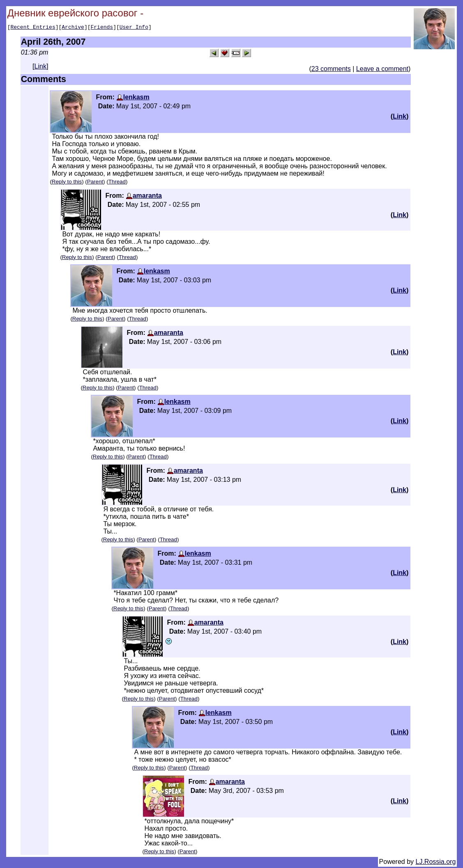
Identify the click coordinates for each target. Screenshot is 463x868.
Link (40, 68)
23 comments (331, 70)
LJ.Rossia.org (436, 863)
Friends (102, 28)
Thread (117, 183)
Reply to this (67, 183)
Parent (95, 183)
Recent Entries (33, 28)
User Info (134, 28)
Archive (73, 28)
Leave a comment (382, 70)
